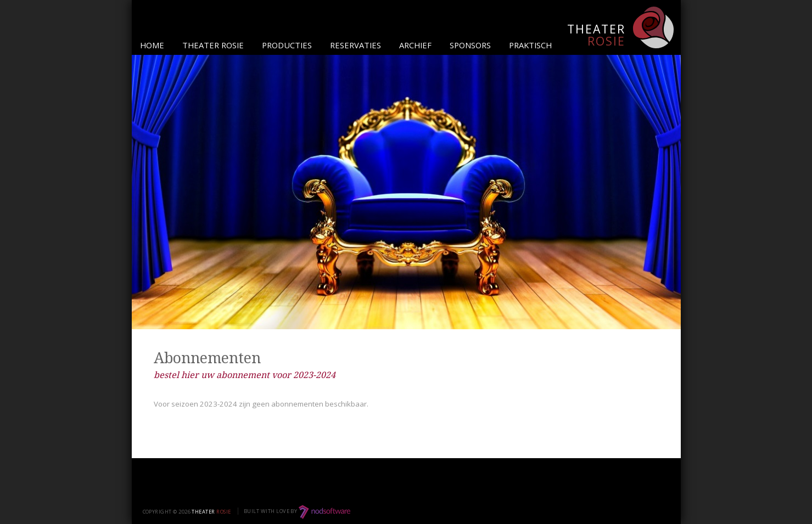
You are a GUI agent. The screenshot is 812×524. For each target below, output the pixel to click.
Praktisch (530, 45)
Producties (287, 45)
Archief (415, 45)
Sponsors (470, 45)
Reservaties (355, 45)
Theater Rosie (213, 45)
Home (152, 45)
